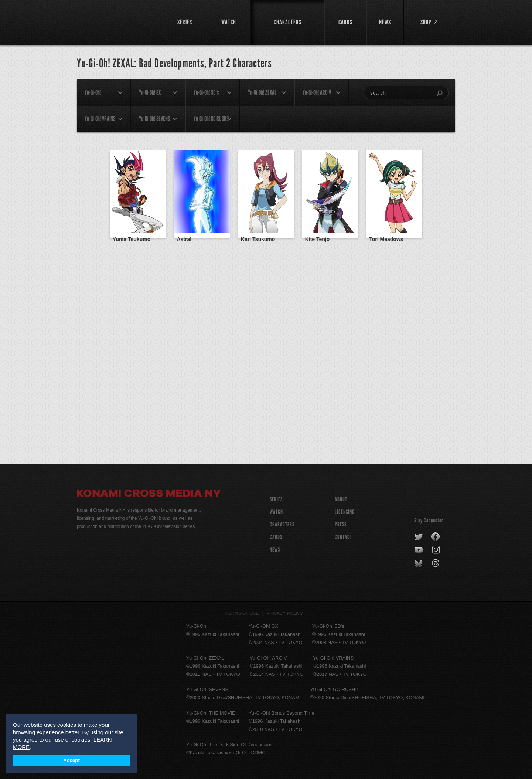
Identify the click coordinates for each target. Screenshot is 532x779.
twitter (419, 537)
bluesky (419, 563)
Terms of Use (242, 613)
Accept (71, 760)
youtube (419, 550)
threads (436, 563)
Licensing (345, 512)
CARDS (276, 537)
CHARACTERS (282, 524)
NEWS (275, 550)
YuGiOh (115, 21)
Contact (343, 537)
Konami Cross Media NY (149, 494)
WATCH (276, 512)
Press (341, 524)
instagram (436, 550)
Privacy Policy (285, 613)
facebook (436, 537)
